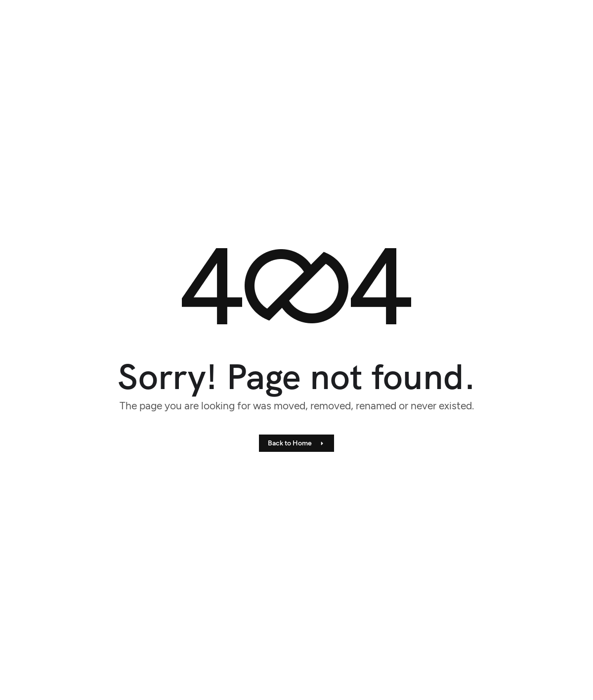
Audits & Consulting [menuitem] (233, 30)
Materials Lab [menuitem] (344, 30)
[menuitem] (290, 30)
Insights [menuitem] (394, 30)
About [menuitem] (433, 30)
